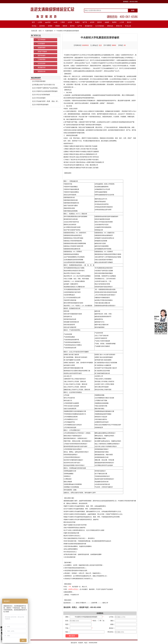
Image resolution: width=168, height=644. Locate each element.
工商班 (63, 22)
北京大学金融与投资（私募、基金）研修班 (46, 101)
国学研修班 (42, 56)
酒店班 (129, 22)
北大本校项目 (100, 26)
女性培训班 (42, 63)
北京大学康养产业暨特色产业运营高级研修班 (47, 88)
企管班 (70, 22)
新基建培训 (89, 26)
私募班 (77, 22)
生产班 (80, 26)
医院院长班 (42, 71)
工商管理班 (42, 59)
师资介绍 (119, 26)
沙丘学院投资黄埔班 (39, 81)
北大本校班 (42, 40)
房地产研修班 (42, 52)
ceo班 (55, 22)
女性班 (92, 22)
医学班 (72, 26)
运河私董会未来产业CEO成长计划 (43, 85)
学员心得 (128, 26)
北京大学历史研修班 (39, 98)
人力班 (122, 22)
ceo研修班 (41, 44)
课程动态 (110, 26)
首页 (33, 22)
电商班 (114, 22)
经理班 (50, 26)
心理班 (40, 22)
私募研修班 (49, 31)
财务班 (65, 26)
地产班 (85, 22)
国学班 (100, 22)
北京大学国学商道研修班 (40, 105)
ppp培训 (48, 22)
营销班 (58, 26)
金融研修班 (42, 48)
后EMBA (42, 26)
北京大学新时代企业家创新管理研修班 (45, 91)
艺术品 (34, 26)
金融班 (107, 22)
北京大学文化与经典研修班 (41, 95)
